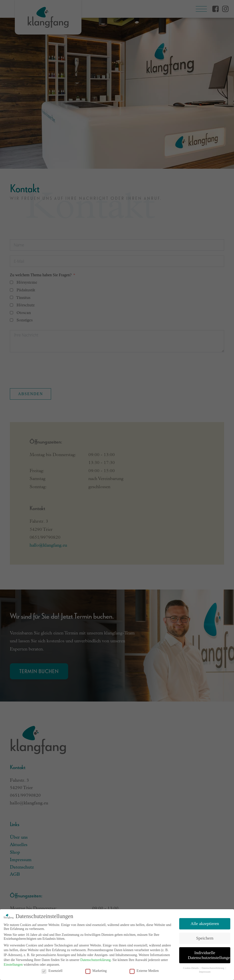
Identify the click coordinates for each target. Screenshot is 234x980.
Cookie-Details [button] (191, 968)
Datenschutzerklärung (95, 960)
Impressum (205, 972)
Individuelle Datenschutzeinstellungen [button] (209, 955)
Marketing (96, 971)
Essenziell (52, 971)
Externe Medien (144, 971)
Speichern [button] (205, 938)
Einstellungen (13, 965)
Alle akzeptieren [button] (205, 924)
